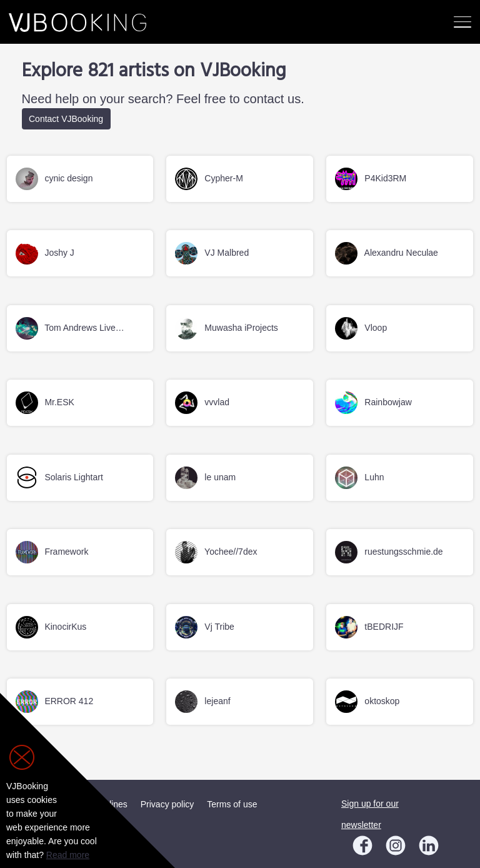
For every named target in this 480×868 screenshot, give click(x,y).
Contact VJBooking (66, 119)
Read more (68, 855)
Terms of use (232, 804)
